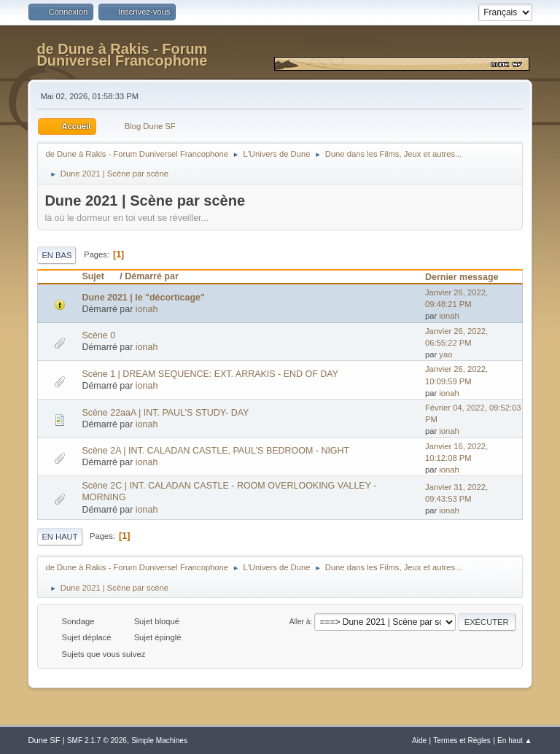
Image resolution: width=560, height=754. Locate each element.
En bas (57, 255)
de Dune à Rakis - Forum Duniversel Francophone (122, 55)
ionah (147, 309)
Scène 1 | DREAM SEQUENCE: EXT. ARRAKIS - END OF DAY (210, 374)
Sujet (99, 276)
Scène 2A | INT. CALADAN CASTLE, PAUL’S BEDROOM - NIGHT (215, 451)
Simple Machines (159, 741)
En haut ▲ (515, 741)
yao (446, 354)
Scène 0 (98, 335)
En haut (59, 537)
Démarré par (151, 276)
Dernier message (462, 277)
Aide (419, 741)
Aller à (300, 622)
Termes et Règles (462, 741)
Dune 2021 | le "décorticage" (143, 298)
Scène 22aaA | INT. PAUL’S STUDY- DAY (165, 413)
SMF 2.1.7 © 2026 (97, 741)
